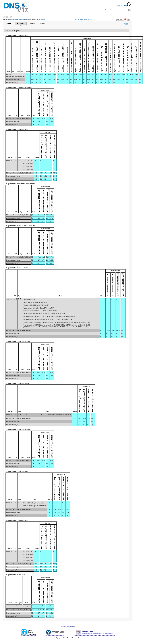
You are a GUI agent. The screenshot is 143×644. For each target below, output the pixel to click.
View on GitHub (124, 6)
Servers (32, 24)
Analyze (43, 24)
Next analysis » (89, 19)
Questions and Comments (68, 626)
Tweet (126, 24)
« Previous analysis (77, 19)
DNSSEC (9, 24)
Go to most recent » (41, 19)
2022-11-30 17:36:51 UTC (18, 19)
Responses (21, 24)
